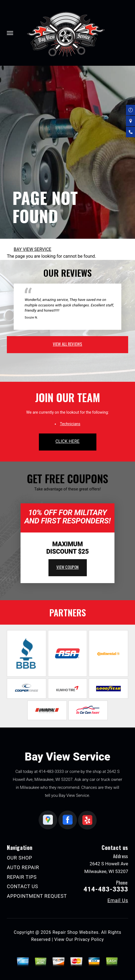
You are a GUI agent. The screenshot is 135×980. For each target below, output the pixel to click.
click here (67, 441)
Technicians (70, 424)
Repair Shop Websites (76, 932)
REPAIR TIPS (22, 877)
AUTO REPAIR (23, 867)
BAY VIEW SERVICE (32, 249)
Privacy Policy (89, 939)
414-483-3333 (51, 772)
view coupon (68, 567)
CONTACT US (22, 886)
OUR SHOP (20, 858)
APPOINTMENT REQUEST (37, 896)
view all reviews (67, 344)
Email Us (118, 901)
